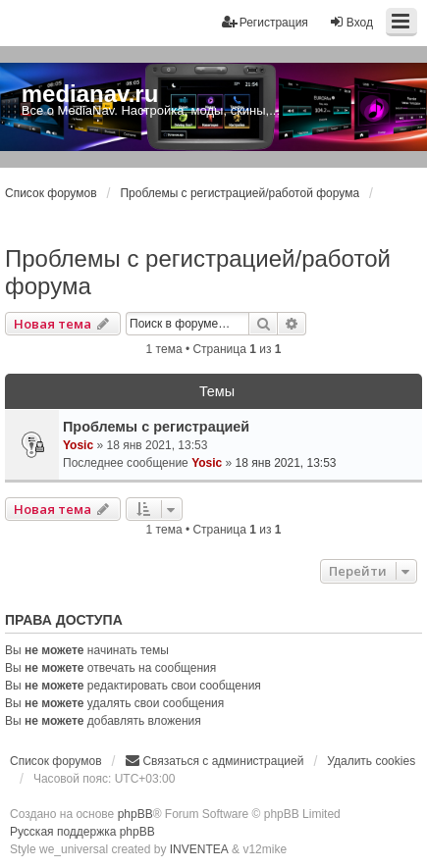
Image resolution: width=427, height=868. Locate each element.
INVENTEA (199, 849)
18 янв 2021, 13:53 (286, 463)
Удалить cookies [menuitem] (371, 761)
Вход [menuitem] (351, 22)
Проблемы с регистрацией (156, 427)
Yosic (78, 445)
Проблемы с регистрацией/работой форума (198, 272)
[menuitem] (214, 761)
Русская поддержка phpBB (82, 832)
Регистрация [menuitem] (265, 22)
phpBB (135, 814)
